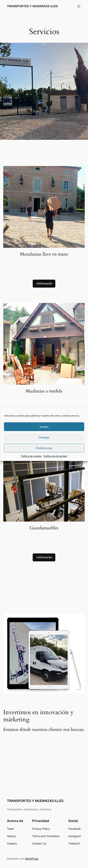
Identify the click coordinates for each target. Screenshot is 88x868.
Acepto (44, 427)
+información (44, 283)
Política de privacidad (55, 456)
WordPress (32, 859)
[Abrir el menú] (79, 6)
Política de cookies (31, 456)
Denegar (44, 437)
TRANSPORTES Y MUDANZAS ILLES (32, 6)
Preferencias (44, 448)
